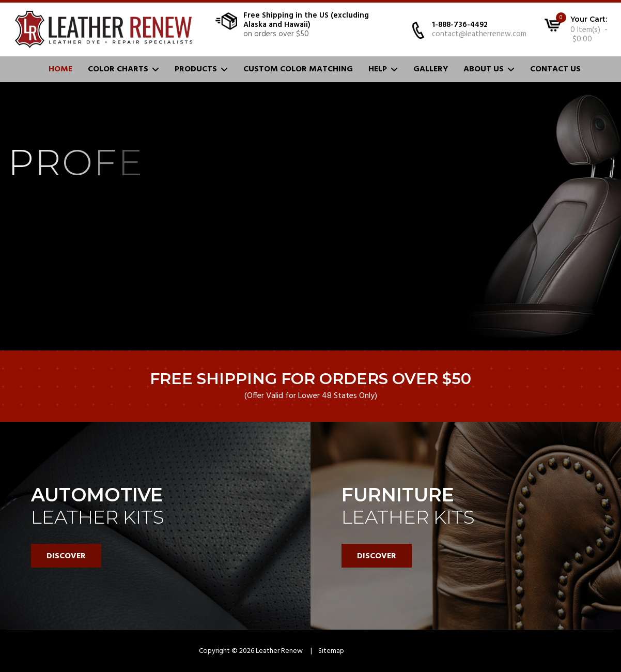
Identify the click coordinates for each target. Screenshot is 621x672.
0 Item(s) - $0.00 (589, 35)
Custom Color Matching (298, 69)
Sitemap (331, 651)
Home (60, 69)
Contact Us (555, 69)
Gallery (431, 69)
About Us (484, 69)
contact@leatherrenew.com (479, 34)
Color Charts (118, 69)
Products (196, 69)
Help (378, 69)
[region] (310, 356)
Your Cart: (589, 19)
